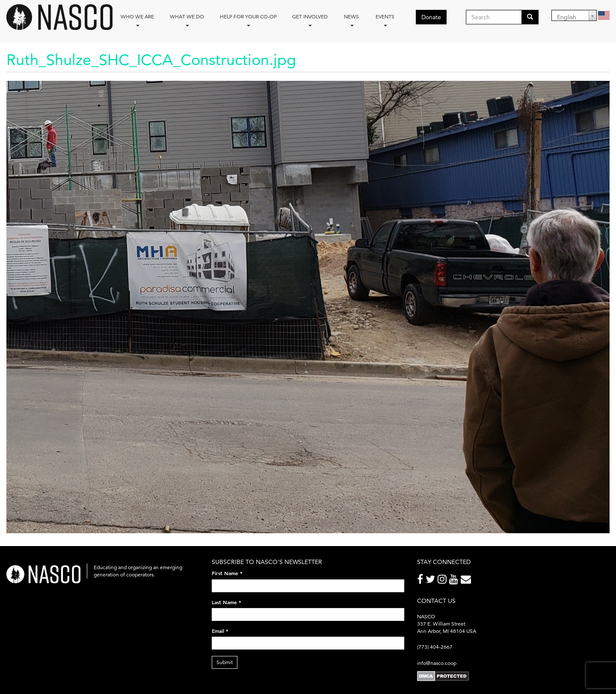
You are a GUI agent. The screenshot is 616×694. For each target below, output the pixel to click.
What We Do (187, 20)
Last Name (227, 602)
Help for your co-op (248, 20)
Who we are (137, 20)
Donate (431, 17)
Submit (225, 662)
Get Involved (310, 20)
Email (220, 631)
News (351, 20)
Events (385, 20)
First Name (227, 573)
